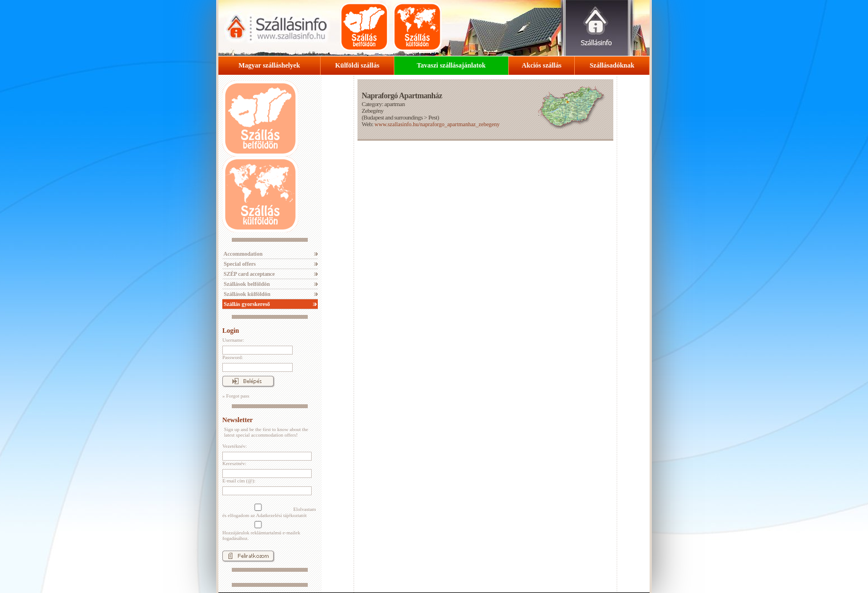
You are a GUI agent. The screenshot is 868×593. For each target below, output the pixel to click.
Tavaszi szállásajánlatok (451, 65)
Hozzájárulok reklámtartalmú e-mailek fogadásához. (261, 531)
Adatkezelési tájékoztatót (281, 515)
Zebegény (372, 111)
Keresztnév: (234, 463)
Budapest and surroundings (393, 117)
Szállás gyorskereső (246, 304)
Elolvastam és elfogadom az (269, 511)
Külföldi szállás (357, 65)
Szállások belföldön (246, 284)
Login (231, 331)
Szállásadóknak (612, 65)
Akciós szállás (542, 65)
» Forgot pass (236, 396)
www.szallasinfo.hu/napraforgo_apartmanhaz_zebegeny (437, 124)
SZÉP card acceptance (249, 274)
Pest (433, 117)
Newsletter (238, 420)
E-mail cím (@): (239, 481)
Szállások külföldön (246, 294)
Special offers (239, 264)
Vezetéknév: (235, 446)
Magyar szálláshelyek (269, 65)
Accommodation (242, 254)
